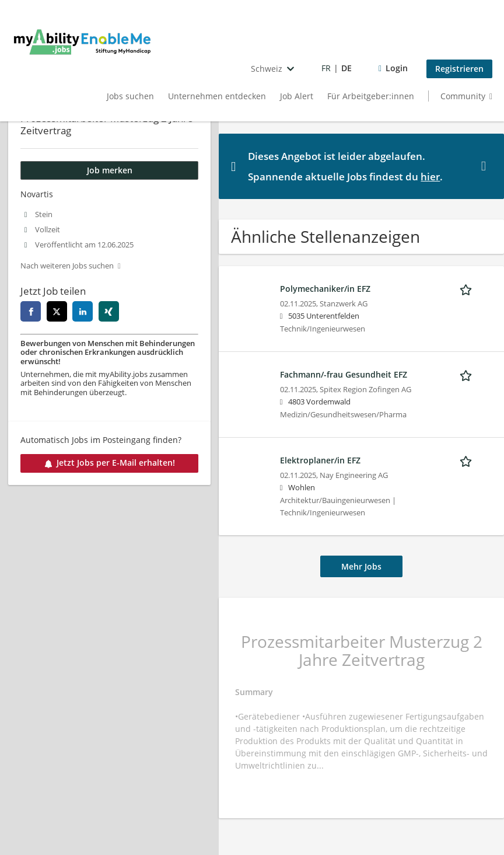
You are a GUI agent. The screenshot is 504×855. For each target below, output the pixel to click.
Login (397, 68)
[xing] (109, 311)
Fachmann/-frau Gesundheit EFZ (344, 374)
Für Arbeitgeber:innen (371, 96)
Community (463, 96)
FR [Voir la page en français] (326, 68)
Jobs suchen (130, 96)
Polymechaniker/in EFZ (325, 289)
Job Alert (297, 96)
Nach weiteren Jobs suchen (67, 266)
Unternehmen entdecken (217, 96)
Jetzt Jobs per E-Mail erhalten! (110, 463)
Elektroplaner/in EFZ (320, 460)
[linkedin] (83, 311)
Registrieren (459, 69)
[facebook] (31, 311)
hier (430, 177)
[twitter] (57, 311)
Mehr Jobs (361, 566)
